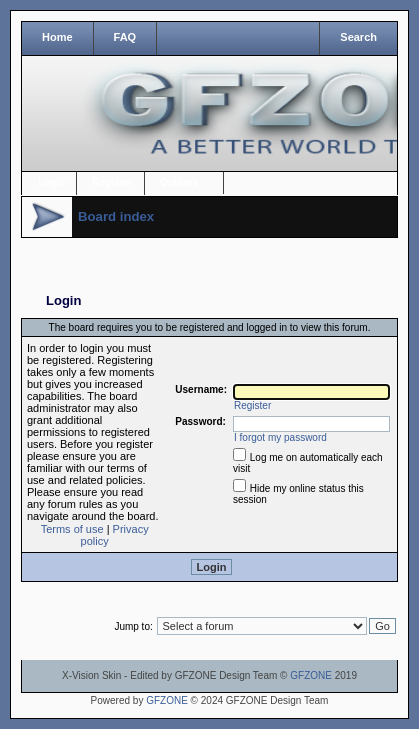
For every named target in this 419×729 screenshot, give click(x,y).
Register (112, 182)
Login (51, 182)
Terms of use (72, 529)
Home (57, 37)
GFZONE (311, 675)
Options (179, 182)
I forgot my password (280, 437)
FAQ (125, 37)
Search (358, 37)
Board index (116, 216)
